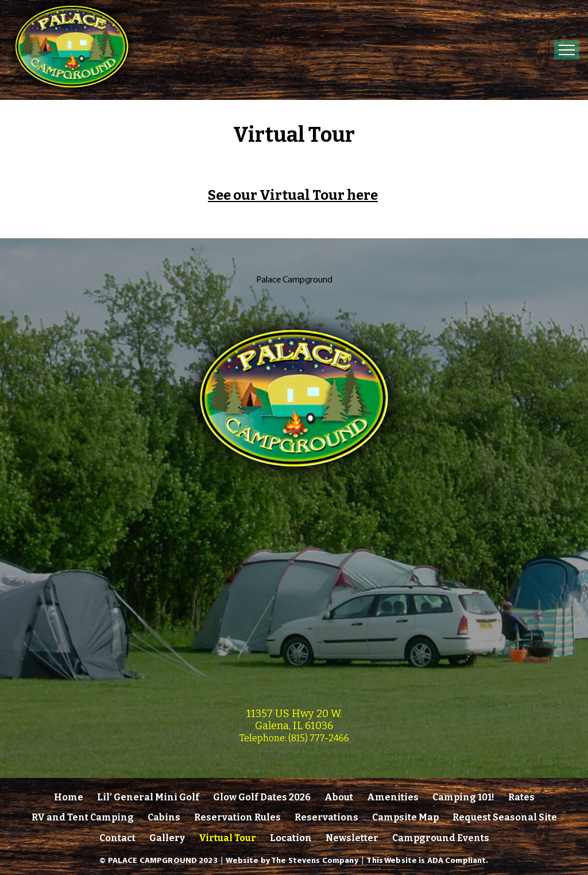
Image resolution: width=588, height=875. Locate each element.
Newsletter (352, 838)
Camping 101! (463, 797)
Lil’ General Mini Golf (148, 797)
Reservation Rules (237, 817)
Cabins (164, 817)
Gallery (167, 838)
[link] (294, 484)
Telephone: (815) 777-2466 (294, 738)
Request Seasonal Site (505, 817)
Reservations (326, 817)
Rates (521, 797)
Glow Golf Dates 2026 (262, 797)
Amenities (393, 797)
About (339, 797)
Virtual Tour (227, 838)
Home (69, 797)
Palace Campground (294, 279)
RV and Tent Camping (83, 817)
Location (291, 838)
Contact (117, 838)
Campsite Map (405, 817)
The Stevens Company (315, 860)
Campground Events (441, 838)
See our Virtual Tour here (293, 195)
